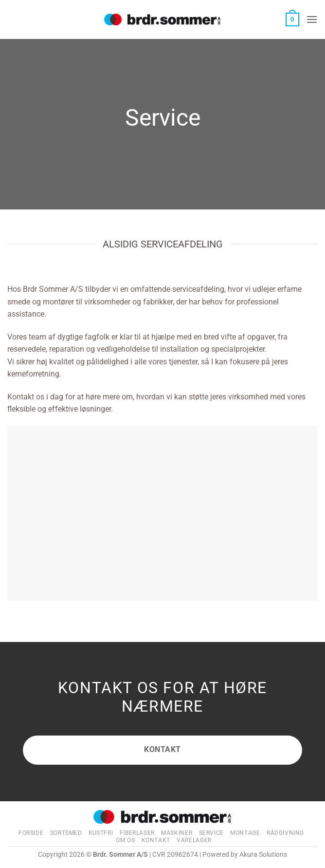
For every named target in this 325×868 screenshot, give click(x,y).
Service (211, 833)
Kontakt (156, 840)
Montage (245, 833)
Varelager (194, 840)
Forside (31, 833)
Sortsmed (66, 833)
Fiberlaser (137, 833)
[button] (292, 19)
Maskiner (177, 833)
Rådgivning (285, 833)
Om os (125, 840)
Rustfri (101, 833)
